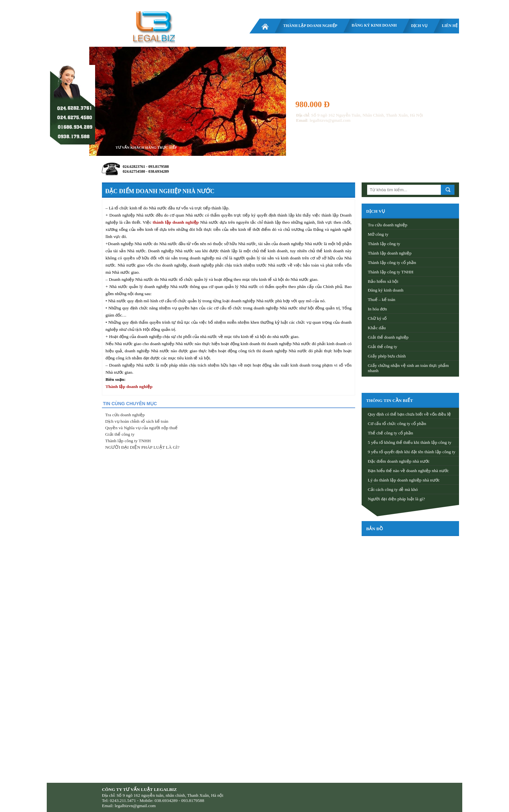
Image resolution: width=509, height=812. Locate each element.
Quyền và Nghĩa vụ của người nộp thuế (141, 428)
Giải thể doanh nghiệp (388, 337)
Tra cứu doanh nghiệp (125, 415)
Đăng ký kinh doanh (374, 25)
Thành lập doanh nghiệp (310, 26)
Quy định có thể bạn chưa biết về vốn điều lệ (409, 414)
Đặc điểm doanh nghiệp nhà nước (399, 461)
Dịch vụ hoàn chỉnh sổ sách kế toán (137, 421)
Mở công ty (378, 234)
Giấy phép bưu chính (387, 356)
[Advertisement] (410, 700)
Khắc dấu (377, 328)
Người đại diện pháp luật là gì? (396, 499)
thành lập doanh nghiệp (176, 222)
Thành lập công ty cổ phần (392, 262)
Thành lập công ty (384, 244)
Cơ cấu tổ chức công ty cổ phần (397, 424)
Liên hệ (450, 26)
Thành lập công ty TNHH (128, 441)
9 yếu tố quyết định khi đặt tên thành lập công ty (412, 452)
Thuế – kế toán (382, 300)
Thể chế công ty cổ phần (391, 433)
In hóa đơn (377, 309)
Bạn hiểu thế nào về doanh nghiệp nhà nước (408, 471)
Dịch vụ (419, 26)
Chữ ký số (377, 318)
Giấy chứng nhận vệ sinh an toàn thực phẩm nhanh (408, 368)
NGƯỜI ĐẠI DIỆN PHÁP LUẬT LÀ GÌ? (142, 447)
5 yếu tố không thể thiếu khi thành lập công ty (410, 442)
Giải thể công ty (120, 434)
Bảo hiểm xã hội (383, 281)
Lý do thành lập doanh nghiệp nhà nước (404, 480)
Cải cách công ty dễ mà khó (393, 489)
